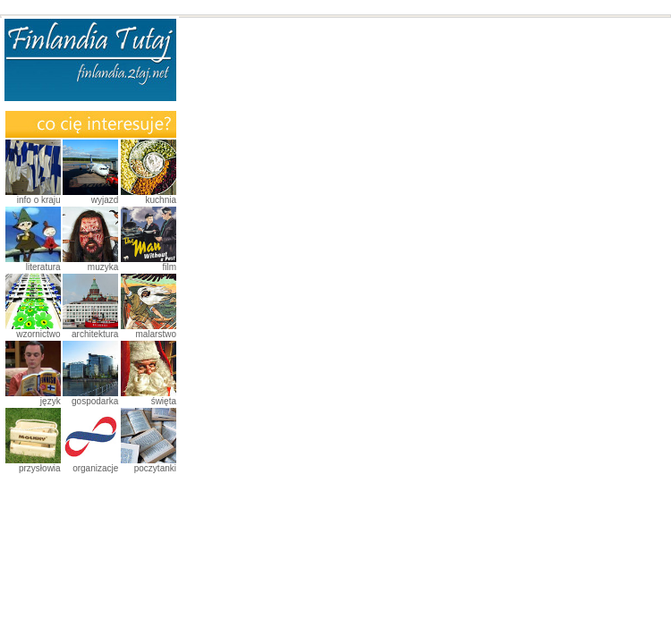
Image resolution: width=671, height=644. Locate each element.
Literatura (43, 267)
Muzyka (103, 267)
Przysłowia (40, 468)
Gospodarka (95, 401)
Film (169, 267)
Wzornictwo (38, 334)
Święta (164, 401)
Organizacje (95, 468)
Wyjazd (105, 200)
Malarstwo (156, 334)
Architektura (95, 334)
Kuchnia (161, 200)
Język (51, 401)
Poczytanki (155, 468)
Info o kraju (39, 200)
